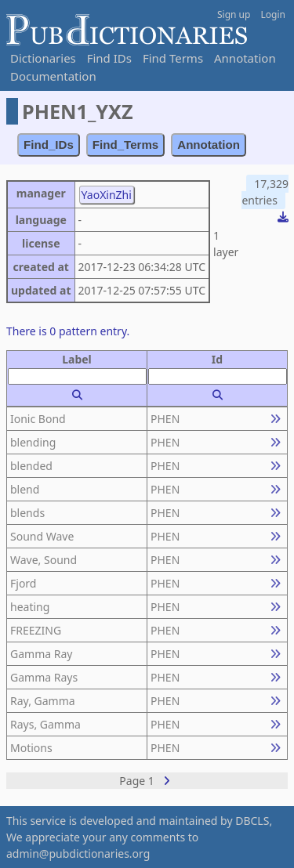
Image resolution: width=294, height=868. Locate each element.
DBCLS (252, 821)
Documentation (53, 76)
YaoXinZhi (107, 195)
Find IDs (109, 58)
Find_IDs (49, 145)
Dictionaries (43, 58)
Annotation (245, 58)
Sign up (234, 14)
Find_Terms (126, 145)
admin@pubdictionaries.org (78, 854)
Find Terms (173, 58)
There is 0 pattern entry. (68, 331)
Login (273, 14)
